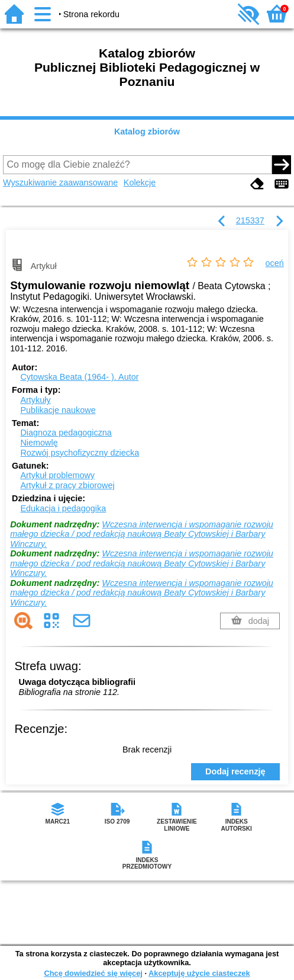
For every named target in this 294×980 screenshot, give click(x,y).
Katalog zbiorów (147, 132)
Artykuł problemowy (57, 475)
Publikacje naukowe (58, 410)
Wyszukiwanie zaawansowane (60, 182)
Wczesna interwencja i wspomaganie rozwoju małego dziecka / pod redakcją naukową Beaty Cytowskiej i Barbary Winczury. (142, 534)
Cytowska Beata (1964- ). (79, 377)
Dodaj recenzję (235, 771)
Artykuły (35, 400)
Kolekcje (140, 182)
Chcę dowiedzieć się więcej (93, 973)
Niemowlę (39, 443)
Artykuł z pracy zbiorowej (67, 485)
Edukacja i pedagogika (63, 508)
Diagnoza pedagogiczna (66, 433)
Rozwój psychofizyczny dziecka (80, 453)
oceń (275, 263)
